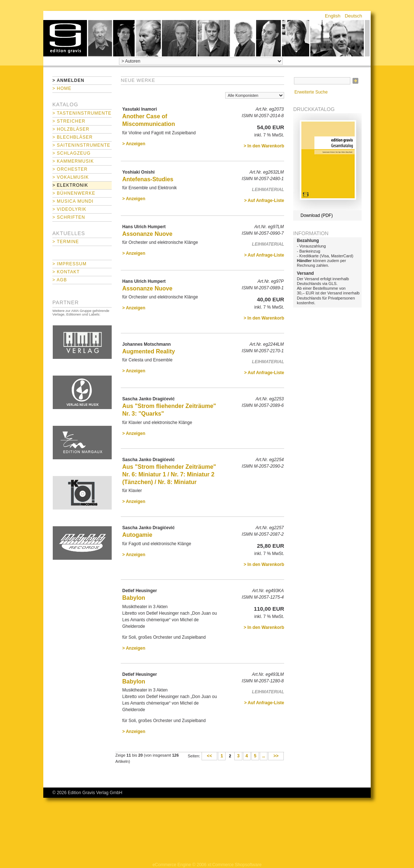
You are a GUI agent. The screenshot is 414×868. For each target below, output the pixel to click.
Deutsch (354, 16)
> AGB (60, 280)
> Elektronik (70, 185)
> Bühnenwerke (74, 193)
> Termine (66, 242)
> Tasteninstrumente (82, 113)
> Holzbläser (71, 129)
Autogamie (137, 535)
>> (276, 756)
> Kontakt (66, 272)
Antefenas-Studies (148, 179)
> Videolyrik (69, 209)
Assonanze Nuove (147, 234)
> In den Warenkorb (264, 146)
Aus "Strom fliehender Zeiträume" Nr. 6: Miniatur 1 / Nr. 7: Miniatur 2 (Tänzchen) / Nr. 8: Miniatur (169, 475)
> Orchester (70, 169)
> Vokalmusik (71, 177)
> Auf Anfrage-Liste (264, 201)
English (333, 16)
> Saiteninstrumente (81, 145)
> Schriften (69, 217)
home (65, 38)
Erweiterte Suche (311, 92)
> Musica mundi (73, 201)
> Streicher (69, 121)
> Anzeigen (134, 144)
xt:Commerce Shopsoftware (235, 865)
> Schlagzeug (71, 153)
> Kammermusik (73, 161)
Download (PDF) (317, 215)
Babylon (134, 598)
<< (209, 756)
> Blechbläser (73, 137)
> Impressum (69, 264)
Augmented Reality (149, 351)
